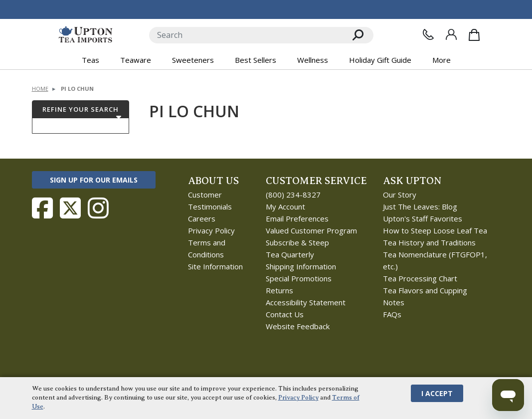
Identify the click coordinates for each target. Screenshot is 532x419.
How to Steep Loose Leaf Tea (435, 230)
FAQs (392, 314)
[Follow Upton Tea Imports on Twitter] (70, 208)
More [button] (442, 60)
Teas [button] (90, 60)
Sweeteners (193, 60)
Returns (279, 290)
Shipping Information (301, 266)
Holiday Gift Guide (380, 60)
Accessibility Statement (306, 302)
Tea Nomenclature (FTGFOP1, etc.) (435, 260)
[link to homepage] (86, 35)
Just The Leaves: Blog (420, 207)
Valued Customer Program (311, 230)
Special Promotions (299, 278)
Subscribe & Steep (297, 242)
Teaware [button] (136, 60)
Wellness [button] (313, 60)
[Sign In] (451, 34)
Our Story (400, 195)
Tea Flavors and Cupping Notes (425, 296)
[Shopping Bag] (474, 35)
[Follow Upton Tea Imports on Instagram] (98, 208)
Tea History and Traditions (429, 242)
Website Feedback (298, 326)
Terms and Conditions (207, 248)
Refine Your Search (81, 109)
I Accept (437, 393)
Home (40, 89)
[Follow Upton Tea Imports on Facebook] (42, 208)
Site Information (215, 266)
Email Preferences (297, 218)
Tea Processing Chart (420, 278)
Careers (202, 218)
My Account (285, 207)
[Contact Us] (428, 34)
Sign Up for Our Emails (94, 180)
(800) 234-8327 (293, 195)
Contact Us (285, 314)
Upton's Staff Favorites (423, 218)
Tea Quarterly (290, 254)
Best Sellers (256, 60)
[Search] (246, 35)
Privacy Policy (211, 230)
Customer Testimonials (210, 201)
